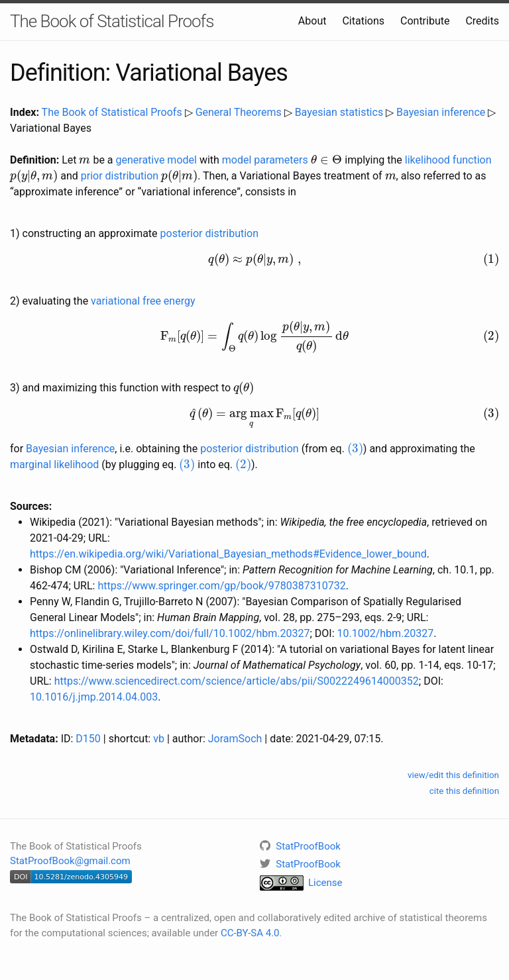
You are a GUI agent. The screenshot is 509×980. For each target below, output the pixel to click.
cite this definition (464, 791)
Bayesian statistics (339, 112)
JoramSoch (235, 739)
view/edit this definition (453, 775)
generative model (156, 160)
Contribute (425, 21)
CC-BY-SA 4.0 (250, 933)
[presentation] (85, 161)
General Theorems (239, 112)
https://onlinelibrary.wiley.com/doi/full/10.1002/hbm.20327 (170, 633)
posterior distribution (210, 233)
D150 (88, 739)
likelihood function (448, 160)
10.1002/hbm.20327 (386, 633)
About (312, 21)
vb (159, 739)
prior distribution (120, 176)
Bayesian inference (441, 112)
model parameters (265, 160)
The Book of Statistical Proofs (112, 21)
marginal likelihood (54, 465)
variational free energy (143, 301)
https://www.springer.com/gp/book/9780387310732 (221, 586)
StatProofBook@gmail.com (70, 861)
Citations (363, 21)
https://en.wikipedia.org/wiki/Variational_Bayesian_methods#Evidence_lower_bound (228, 554)
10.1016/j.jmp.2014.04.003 (94, 697)
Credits (482, 21)
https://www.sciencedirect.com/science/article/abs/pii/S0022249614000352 (237, 681)
